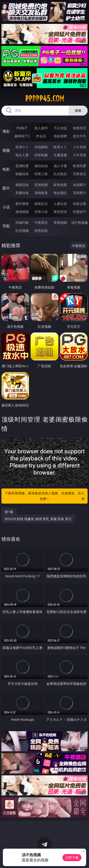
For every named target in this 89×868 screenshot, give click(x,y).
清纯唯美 (41, 193)
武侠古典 (80, 204)
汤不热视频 (80, 222)
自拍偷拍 (41, 147)
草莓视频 (60, 222)
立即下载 (72, 857)
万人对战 (60, 128)
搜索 (78, 110)
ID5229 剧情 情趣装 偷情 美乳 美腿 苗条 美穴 (38, 519)
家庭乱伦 (41, 204)
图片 (6, 188)
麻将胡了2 (22, 136)
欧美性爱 (80, 166)
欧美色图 (60, 185)
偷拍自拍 (41, 166)
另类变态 (80, 174)
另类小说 (41, 212)
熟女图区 (60, 193)
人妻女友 (60, 204)
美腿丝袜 (22, 193)
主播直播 (60, 155)
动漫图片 (80, 185)
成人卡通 (60, 166)
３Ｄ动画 (80, 147)
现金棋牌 (60, 136)
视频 (6, 150)
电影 (6, 169)
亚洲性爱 (22, 166)
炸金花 (41, 136)
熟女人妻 (22, 155)
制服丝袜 (22, 174)
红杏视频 (22, 231)
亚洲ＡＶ (22, 147)
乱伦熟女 (60, 174)
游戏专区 (80, 128)
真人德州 (41, 128)
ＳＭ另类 (80, 155)
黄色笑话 (60, 212)
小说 (6, 207)
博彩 (6, 131)
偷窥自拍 (22, 185)
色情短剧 (41, 231)
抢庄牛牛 (80, 136)
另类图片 (80, 193)
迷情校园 (22, 212)
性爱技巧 (80, 212)
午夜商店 (41, 222)
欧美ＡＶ (60, 147)
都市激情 (22, 204)
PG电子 (22, 128)
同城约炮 (22, 222)
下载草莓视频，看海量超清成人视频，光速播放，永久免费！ (45, 496)
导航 (6, 226)
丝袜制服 (41, 155)
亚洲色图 (41, 185)
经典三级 (41, 174)
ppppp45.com (45, 99)
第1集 (9, 512)
